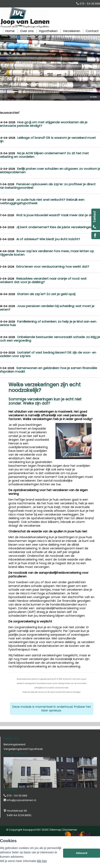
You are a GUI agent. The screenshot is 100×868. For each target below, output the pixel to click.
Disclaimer (70, 830)
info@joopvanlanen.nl (21, 800)
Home (94, 97)
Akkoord (82, 853)
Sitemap (56, 830)
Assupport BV (32, 830)
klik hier (42, 861)
